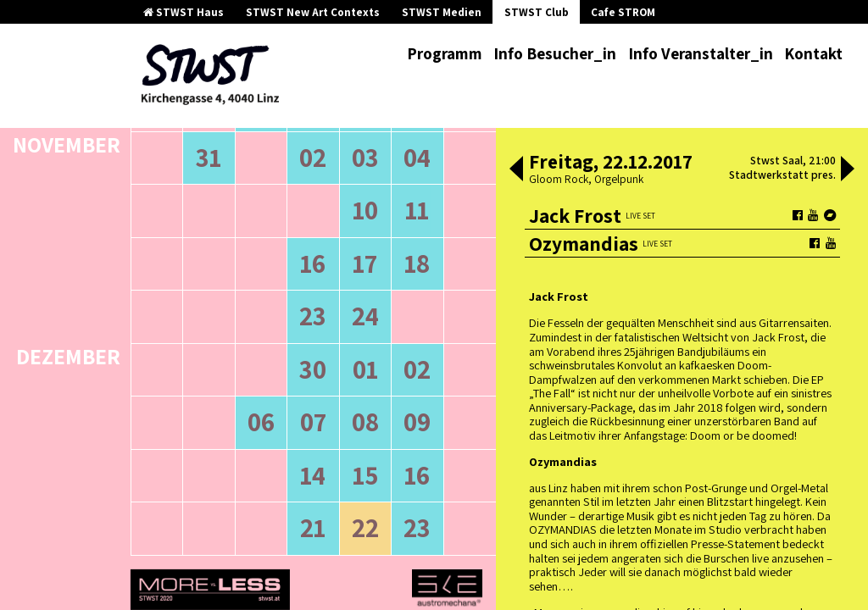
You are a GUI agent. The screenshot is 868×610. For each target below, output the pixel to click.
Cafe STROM (623, 12)
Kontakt (813, 53)
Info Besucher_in (555, 53)
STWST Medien (442, 12)
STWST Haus (184, 12)
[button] (516, 170)
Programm (445, 53)
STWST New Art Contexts (313, 12)
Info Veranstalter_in (701, 53)
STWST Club (537, 12)
